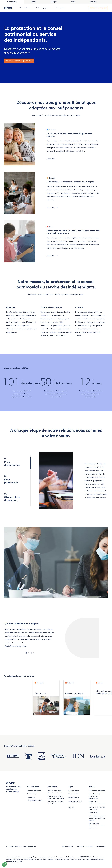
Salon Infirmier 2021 (75, 802)
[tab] (34, 2)
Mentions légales (68, 847)
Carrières (93, 2)
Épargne (54, 2)
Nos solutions (25, 8)
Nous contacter (74, 791)
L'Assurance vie (94, 813)
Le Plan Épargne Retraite (97, 791)
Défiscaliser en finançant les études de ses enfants (97, 826)
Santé (73, 2)
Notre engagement (43, 8)
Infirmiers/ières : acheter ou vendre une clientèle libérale (97, 818)
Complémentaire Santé (35, 801)
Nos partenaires (74, 797)
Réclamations (101, 847)
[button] (4, 864)
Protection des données (85, 847)
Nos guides (61, 8)
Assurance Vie (32, 794)
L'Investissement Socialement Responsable (94, 796)
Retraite (34, 2)
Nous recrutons (73, 794)
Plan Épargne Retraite (34, 791)
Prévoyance (31, 797)
